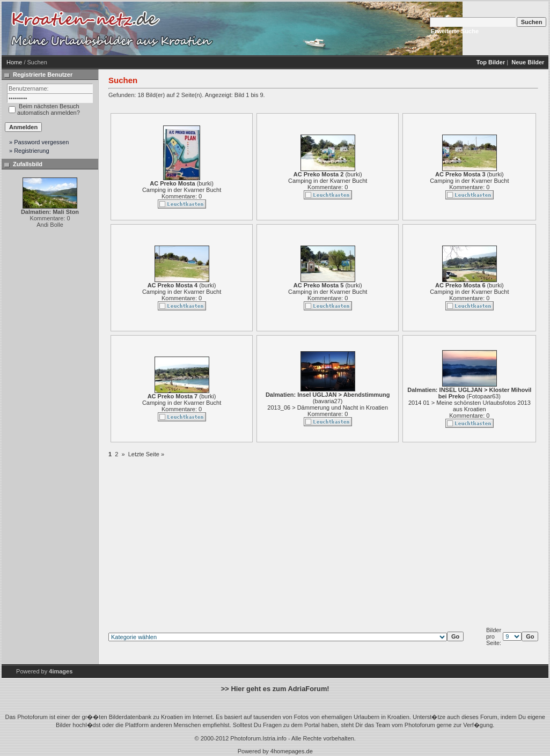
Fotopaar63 (483, 396)
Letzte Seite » (146, 454)
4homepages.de (292, 751)
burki (205, 183)
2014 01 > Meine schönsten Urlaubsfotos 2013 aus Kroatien (470, 406)
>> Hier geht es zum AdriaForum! (275, 689)
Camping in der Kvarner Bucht (182, 190)
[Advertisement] (307, 28)
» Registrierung (29, 151)
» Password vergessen (39, 142)
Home (14, 62)
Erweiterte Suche (455, 31)
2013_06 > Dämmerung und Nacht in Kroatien (328, 407)
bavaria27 (328, 401)
